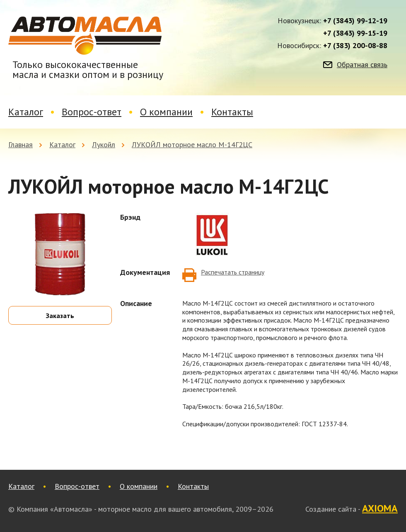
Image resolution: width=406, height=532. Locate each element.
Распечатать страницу (233, 272)
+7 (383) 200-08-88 (355, 46)
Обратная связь (362, 65)
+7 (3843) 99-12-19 (355, 21)
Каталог (26, 112)
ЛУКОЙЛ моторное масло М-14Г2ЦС (192, 145)
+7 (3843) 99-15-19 (355, 33)
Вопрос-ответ (92, 112)
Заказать (60, 316)
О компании (166, 112)
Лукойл (104, 145)
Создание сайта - (352, 509)
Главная (21, 145)
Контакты (232, 112)
